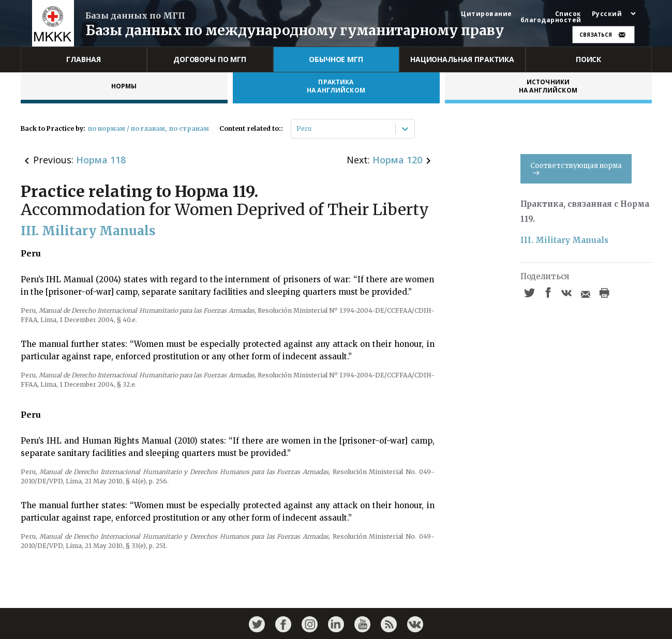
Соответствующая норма (576, 168)
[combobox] (297, 129)
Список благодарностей (551, 17)
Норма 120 (397, 160)
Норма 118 (101, 160)
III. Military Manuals (564, 240)
